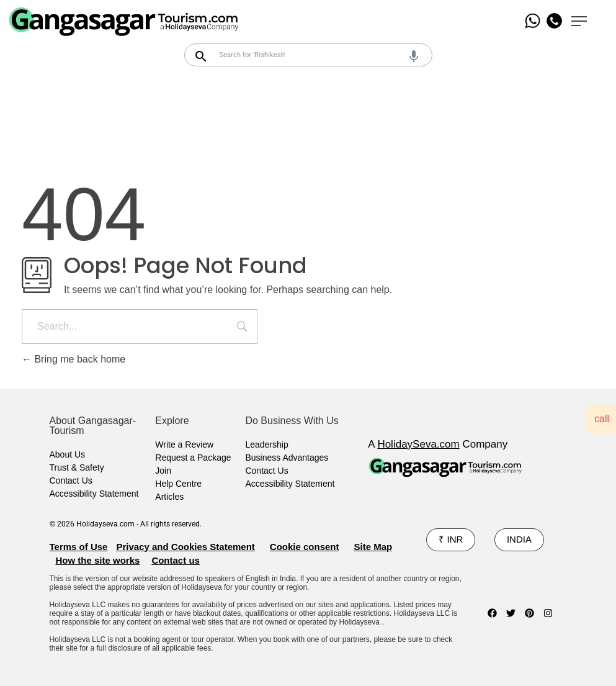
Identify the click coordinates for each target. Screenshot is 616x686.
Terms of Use (79, 547)
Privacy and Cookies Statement (185, 547)
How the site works (98, 560)
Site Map (373, 547)
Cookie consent (305, 547)
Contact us (176, 560)
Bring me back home (74, 359)
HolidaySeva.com (418, 444)
